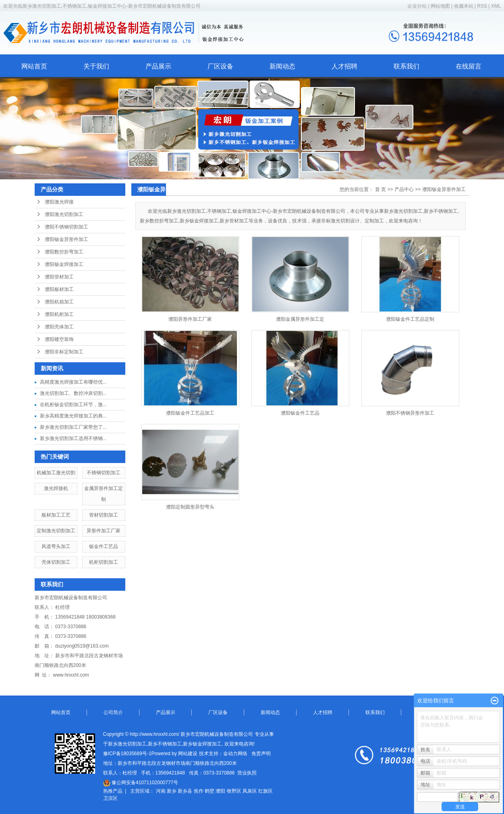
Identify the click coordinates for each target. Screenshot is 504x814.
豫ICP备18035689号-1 (127, 754)
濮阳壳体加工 (59, 327)
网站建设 (188, 754)
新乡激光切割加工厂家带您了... (73, 427)
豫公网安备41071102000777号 (141, 783)
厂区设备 (220, 66)
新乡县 (185, 791)
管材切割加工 (104, 515)
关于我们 (96, 66)
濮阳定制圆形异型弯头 (190, 507)
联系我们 (407, 66)
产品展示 (158, 66)
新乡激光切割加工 (127, 744)
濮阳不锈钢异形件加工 (410, 413)
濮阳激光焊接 (59, 202)
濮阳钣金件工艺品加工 (190, 413)
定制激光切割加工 (56, 531)
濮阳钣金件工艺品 (300, 413)
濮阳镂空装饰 (59, 339)
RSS (482, 6)
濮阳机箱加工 (59, 302)
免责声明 (261, 754)
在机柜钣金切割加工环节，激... (73, 405)
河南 (161, 791)
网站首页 (34, 66)
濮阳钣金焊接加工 (64, 264)
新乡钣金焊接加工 (202, 744)
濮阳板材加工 (59, 289)
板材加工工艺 (56, 515)
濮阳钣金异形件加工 (66, 239)
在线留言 (469, 66)
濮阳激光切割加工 (64, 214)
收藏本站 (464, 6)
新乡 (172, 791)
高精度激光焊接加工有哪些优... (73, 382)
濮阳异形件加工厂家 (190, 319)
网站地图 (441, 6)
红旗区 (265, 791)
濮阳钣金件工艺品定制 (410, 319)
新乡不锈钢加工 (165, 744)
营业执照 (247, 773)
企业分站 (417, 6)
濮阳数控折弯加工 (64, 252)
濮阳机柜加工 (59, 314)
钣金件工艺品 (104, 546)
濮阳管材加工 (59, 277)
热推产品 (113, 791)
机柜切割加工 (104, 562)
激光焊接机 (56, 488)
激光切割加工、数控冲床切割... (73, 393)
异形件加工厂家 (104, 531)
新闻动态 (282, 66)
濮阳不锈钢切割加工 (66, 227)
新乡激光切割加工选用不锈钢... (73, 438)
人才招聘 (344, 66)
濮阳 (220, 791)
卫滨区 (110, 798)
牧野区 (234, 791)
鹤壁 (209, 791)
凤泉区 (250, 791)
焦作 (199, 791)
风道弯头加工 (56, 546)
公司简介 (113, 712)
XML (496, 6)
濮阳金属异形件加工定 (300, 319)
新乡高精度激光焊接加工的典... (73, 416)
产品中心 (404, 189)
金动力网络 (235, 754)
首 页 (381, 189)
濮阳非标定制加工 (64, 352)
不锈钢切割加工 (104, 473)
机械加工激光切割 (56, 473)
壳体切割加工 (56, 562)
